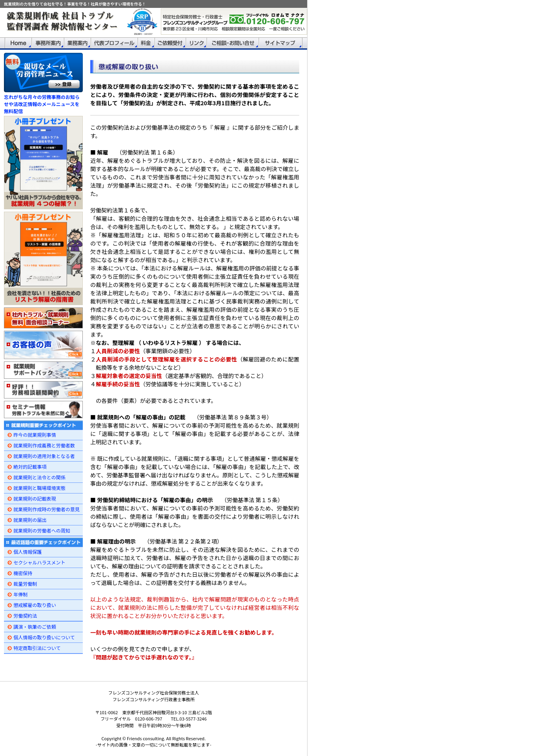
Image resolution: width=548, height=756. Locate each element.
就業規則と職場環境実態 (39, 488)
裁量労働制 (25, 584)
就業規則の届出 (30, 520)
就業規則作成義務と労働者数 (44, 445)
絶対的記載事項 (30, 466)
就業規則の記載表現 (35, 498)
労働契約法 (25, 615)
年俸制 (21, 594)
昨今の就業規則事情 (35, 435)
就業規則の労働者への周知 (42, 530)
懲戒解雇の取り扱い (35, 605)
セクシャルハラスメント (39, 562)
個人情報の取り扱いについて (44, 637)
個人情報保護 (28, 552)
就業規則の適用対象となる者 (44, 456)
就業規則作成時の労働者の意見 (47, 509)
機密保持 (23, 573)
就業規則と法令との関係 (39, 477)
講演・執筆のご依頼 (35, 627)
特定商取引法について (37, 648)
